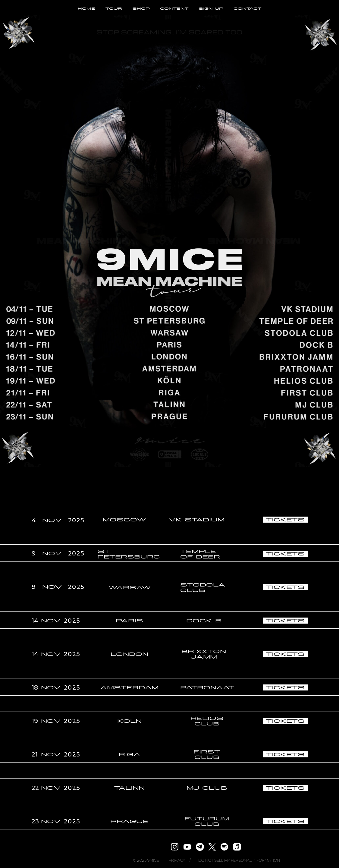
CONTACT (247, 8)
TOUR (114, 8)
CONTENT (174, 8)
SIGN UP (211, 8)
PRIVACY (177, 860)
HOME (86, 8)
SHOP (141, 8)
